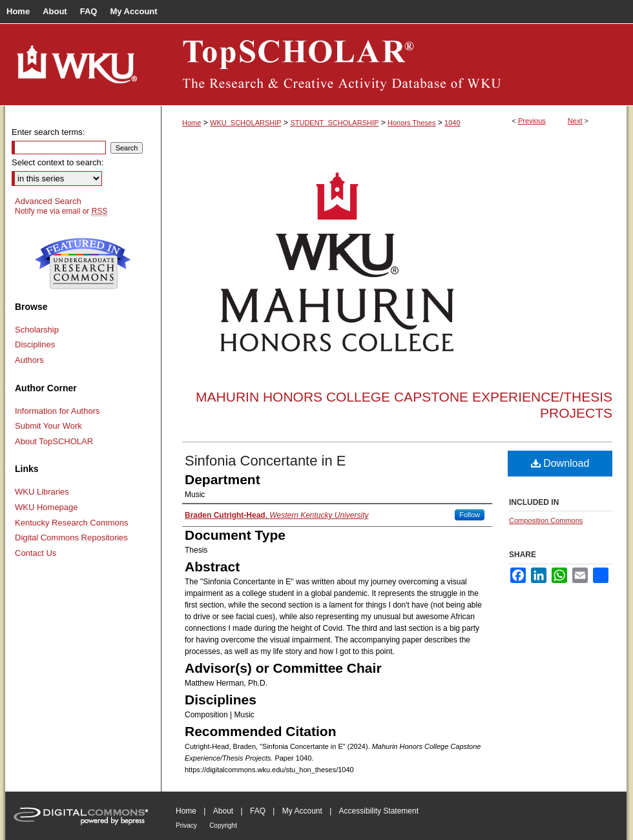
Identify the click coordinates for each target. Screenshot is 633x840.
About (223, 811)
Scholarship (37, 330)
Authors (29, 360)
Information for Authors (57, 411)
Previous (532, 121)
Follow (470, 515)
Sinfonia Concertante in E (265, 461)
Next (575, 121)
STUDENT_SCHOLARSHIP (334, 123)
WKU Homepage (47, 507)
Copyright (223, 825)
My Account (302, 811)
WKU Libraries (42, 492)
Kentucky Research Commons (72, 523)
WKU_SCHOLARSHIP (246, 123)
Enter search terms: (48, 132)
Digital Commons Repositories (71, 538)
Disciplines (35, 344)
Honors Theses (411, 123)
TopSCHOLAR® (394, 65)
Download (560, 463)
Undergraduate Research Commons (83, 263)
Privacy (186, 825)
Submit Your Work (48, 426)
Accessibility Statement (379, 811)
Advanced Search (48, 201)
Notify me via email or (61, 211)
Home (192, 123)
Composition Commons (546, 520)
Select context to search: (57, 162)
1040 (452, 123)
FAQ (258, 811)
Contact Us (36, 553)
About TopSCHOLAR (54, 441)
